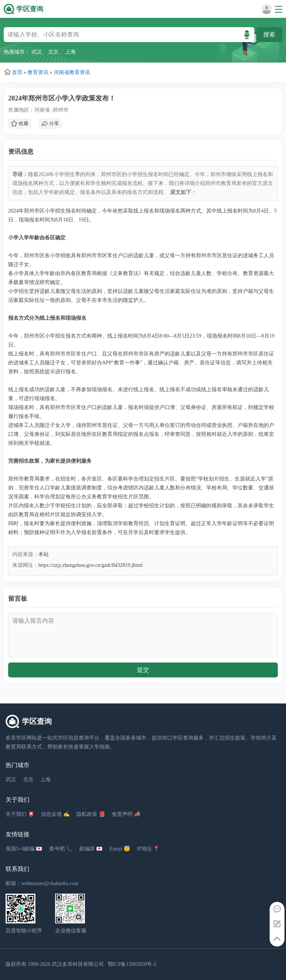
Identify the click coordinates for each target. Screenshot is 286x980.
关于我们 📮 (20, 814)
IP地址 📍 (148, 849)
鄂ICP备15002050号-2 (132, 964)
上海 (70, 52)
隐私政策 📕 (91, 814)
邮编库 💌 (91, 849)
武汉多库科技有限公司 (78, 964)
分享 (50, 124)
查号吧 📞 (61, 849)
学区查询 (30, 9)
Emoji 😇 (120, 849)
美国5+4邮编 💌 (24, 849)
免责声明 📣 (126, 814)
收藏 (20, 124)
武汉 (36, 52)
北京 (53, 52)
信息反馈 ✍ (55, 814)
